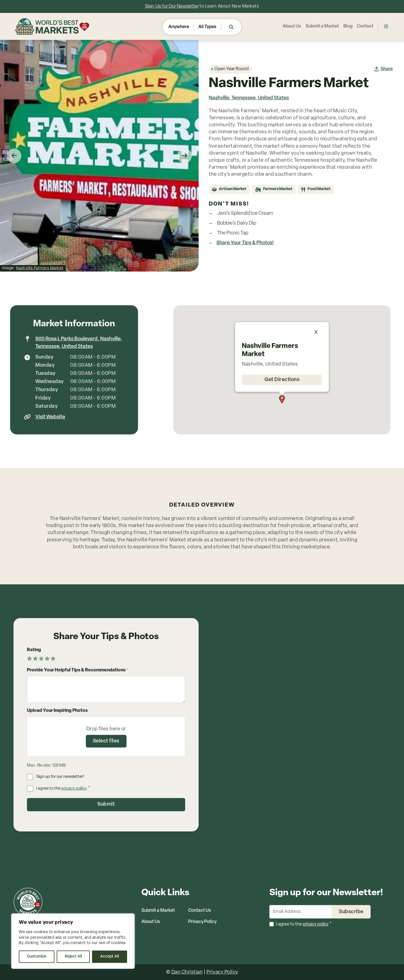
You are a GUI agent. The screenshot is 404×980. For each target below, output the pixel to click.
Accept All (110, 957)
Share (387, 69)
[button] (282, 399)
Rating (34, 650)
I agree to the (63, 788)
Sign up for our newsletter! (60, 777)
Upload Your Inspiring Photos (57, 711)
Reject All (73, 957)
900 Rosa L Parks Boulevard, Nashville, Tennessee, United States (79, 343)
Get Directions (282, 380)
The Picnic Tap (233, 233)
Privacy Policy (202, 922)
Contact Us (200, 910)
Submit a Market (322, 26)
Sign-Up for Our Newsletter (172, 6)
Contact (365, 26)
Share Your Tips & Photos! (245, 243)
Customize (37, 957)
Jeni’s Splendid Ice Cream (245, 214)
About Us (292, 26)
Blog (348, 26)
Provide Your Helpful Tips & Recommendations (78, 671)
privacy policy (74, 789)
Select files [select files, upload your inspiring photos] (106, 741)
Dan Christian (187, 972)
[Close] (319, 332)
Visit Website (50, 417)
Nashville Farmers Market (40, 268)
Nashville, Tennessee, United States (249, 98)
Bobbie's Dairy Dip (237, 223)
